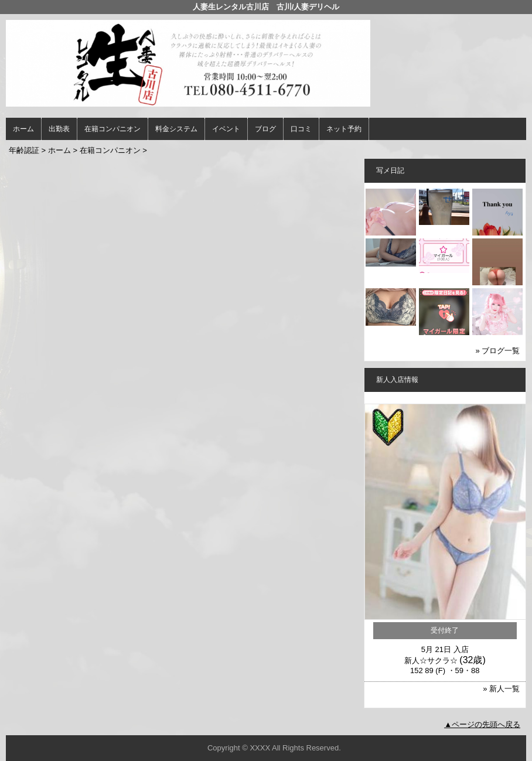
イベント (226, 129)
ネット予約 (344, 129)
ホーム (23, 129)
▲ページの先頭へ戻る (482, 724)
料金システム (176, 129)
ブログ (265, 129)
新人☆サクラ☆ (431, 661)
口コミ (301, 129)
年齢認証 (24, 150)
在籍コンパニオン (112, 129)
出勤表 (59, 129)
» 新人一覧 (501, 689)
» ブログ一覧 (497, 351)
